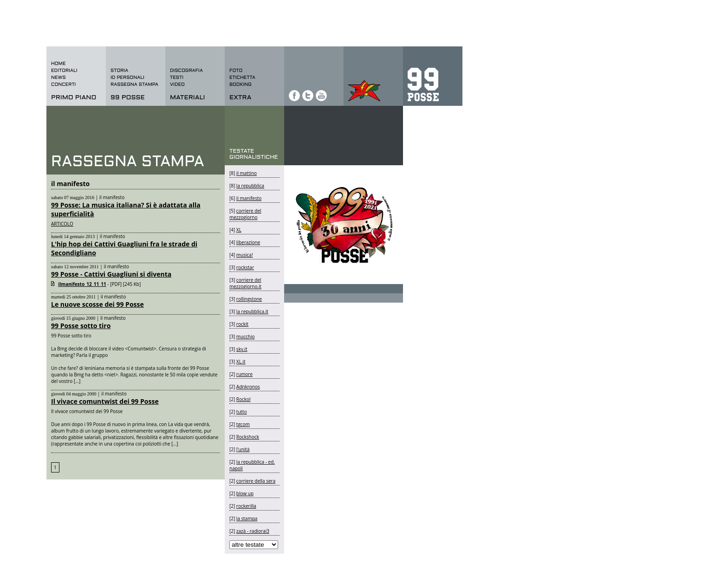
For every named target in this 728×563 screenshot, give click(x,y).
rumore (244, 374)
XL (239, 230)
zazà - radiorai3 (253, 531)
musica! (245, 255)
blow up (245, 493)
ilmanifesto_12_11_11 (82, 284)
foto (236, 71)
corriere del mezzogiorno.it (245, 283)
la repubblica (250, 186)
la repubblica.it (252, 311)
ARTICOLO (62, 224)
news (58, 78)
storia (119, 71)
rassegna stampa (134, 85)
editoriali (64, 71)
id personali (127, 78)
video (177, 85)
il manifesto (249, 198)
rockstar (245, 267)
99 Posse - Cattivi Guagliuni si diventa (111, 274)
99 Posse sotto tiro (81, 326)
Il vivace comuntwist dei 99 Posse (105, 401)
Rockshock (248, 437)
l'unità (243, 449)
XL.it (241, 362)
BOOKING (240, 85)
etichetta (242, 78)
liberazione (248, 242)
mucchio (246, 337)
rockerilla (246, 506)
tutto (242, 412)
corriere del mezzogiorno (245, 214)
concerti (63, 85)
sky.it (242, 349)
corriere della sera (256, 481)
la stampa (247, 518)
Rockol (244, 399)
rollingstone (249, 299)
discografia (186, 71)
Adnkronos (248, 387)
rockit (242, 324)
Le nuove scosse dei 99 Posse (97, 304)
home (58, 64)
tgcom (243, 424)
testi (177, 78)
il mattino (247, 173)
